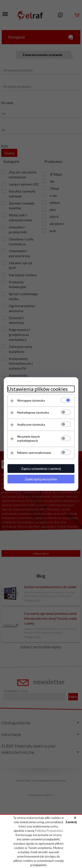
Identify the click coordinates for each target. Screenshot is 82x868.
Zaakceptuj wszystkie (41, 476)
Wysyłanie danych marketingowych (39, 438)
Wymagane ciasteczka (30, 402)
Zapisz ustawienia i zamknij (41, 466)
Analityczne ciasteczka (30, 426)
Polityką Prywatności (49, 831)
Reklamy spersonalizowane (33, 450)
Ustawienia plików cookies (37, 390)
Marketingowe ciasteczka (32, 414)
